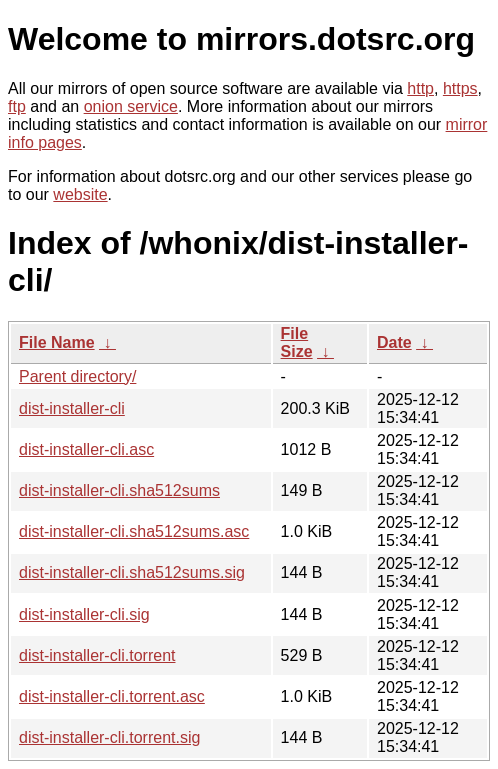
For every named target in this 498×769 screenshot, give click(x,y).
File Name (57, 342)
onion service (131, 106)
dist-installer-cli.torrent (97, 655)
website (80, 194)
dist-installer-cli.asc (86, 449)
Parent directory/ (77, 376)
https (460, 88)
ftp (17, 106)
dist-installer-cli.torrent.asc (112, 696)
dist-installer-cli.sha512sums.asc (134, 531)
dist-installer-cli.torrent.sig (109, 737)
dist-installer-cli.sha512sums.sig (132, 572)
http (420, 88)
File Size (297, 342)
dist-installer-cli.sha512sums (119, 490)
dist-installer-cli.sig (84, 614)
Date (394, 342)
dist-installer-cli (72, 408)
